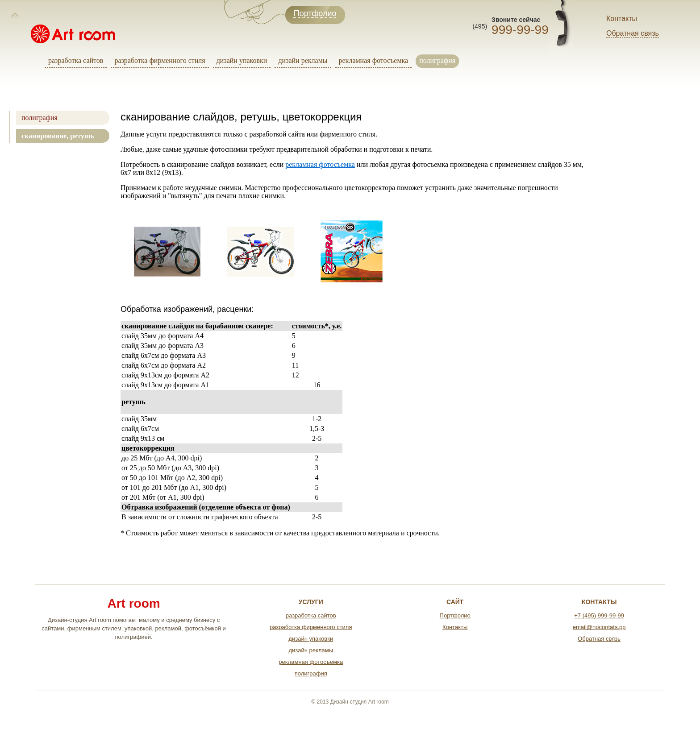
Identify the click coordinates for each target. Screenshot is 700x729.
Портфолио (455, 615)
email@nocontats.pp (599, 627)
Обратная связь (633, 33)
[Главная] (15, 16)
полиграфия (437, 60)
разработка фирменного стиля (160, 60)
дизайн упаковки (242, 60)
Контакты (622, 19)
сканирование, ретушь (58, 136)
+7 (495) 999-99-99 (599, 615)
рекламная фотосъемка (374, 60)
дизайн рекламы (303, 60)
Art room (133, 604)
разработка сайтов (76, 60)
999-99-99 (520, 30)
